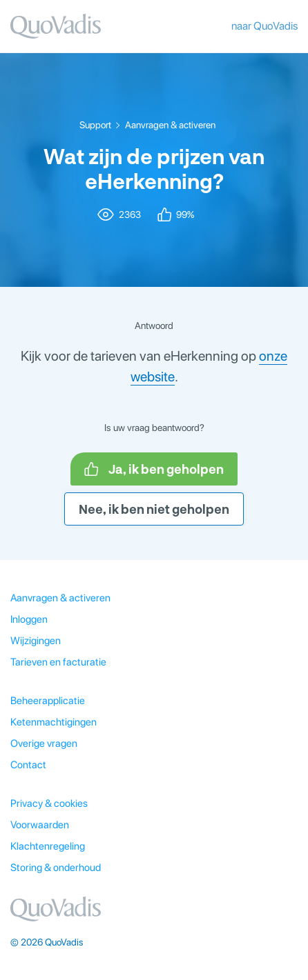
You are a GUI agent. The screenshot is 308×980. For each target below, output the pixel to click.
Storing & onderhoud (56, 868)
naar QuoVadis (264, 26)
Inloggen (29, 619)
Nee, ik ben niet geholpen (154, 509)
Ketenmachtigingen (54, 722)
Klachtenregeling (48, 846)
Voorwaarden (40, 825)
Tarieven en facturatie (58, 662)
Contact (28, 765)
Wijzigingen (36, 641)
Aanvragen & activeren (170, 125)
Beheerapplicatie (48, 701)
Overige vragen (44, 743)
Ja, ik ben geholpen (154, 469)
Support (95, 125)
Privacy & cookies (49, 803)
